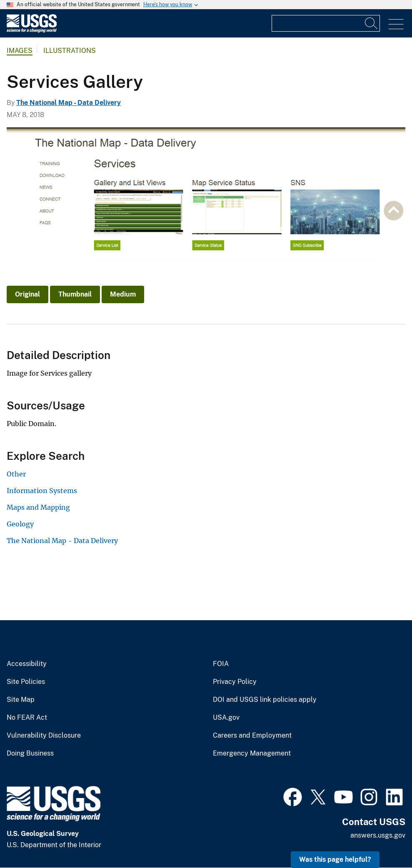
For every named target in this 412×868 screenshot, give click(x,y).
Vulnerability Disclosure (44, 736)
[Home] (32, 31)
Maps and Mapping (38, 507)
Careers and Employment (252, 736)
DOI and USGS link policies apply (265, 700)
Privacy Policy (235, 682)
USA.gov (226, 718)
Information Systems (42, 491)
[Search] (372, 23)
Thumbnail (75, 294)
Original (27, 294)
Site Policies (26, 682)
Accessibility (27, 664)
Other (16, 474)
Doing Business (30, 753)
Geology (20, 524)
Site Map (21, 700)
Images (20, 51)
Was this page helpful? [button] (335, 859)
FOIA (221, 664)
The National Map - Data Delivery (69, 103)
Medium (123, 294)
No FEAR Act (27, 718)
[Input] (326, 23)
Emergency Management (252, 753)
